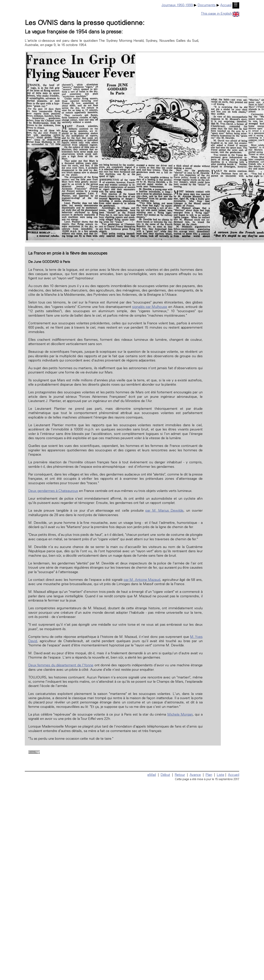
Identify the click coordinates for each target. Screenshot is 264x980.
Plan (209, 775)
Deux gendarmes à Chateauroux (53, 491)
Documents (207, 5)
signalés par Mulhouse (150, 307)
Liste (221, 775)
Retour (180, 775)
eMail (152, 775)
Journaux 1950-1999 (177, 5)
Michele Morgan (180, 715)
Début (165, 775)
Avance (195, 775)
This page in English (220, 14)
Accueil (226, 5)
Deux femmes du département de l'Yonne (61, 666)
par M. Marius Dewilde (164, 511)
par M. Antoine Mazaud (142, 580)
